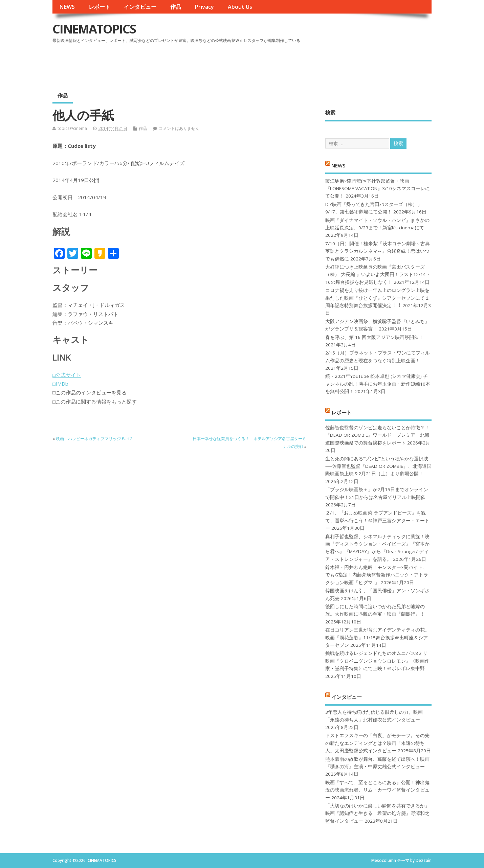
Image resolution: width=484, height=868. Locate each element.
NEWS (67, 7)
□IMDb (60, 384)
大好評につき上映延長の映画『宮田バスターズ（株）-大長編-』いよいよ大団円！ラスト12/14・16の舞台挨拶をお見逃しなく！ (378, 275)
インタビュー (140, 7)
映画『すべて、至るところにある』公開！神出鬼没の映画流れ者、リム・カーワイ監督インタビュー (377, 790)
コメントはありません (179, 128)
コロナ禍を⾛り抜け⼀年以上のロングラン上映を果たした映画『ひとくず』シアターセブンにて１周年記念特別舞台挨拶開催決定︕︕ (377, 298)
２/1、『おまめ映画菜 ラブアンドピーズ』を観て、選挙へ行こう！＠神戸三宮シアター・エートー (377, 520)
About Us (240, 7)
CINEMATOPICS (94, 29)
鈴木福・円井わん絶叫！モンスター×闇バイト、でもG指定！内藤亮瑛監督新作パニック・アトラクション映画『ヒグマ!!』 (377, 575)
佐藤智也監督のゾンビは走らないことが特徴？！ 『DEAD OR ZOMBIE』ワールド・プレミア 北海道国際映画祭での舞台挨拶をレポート (377, 435)
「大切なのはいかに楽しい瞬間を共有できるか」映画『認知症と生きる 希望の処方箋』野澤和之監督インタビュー (377, 813)
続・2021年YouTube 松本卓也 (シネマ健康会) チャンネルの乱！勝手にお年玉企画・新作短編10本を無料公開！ (378, 384)
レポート (100, 7)
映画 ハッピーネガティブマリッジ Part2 (94, 439)
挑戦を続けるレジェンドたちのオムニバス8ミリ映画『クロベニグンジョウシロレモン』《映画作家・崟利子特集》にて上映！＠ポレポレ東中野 (377, 661)
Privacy (204, 7)
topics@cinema (72, 128)
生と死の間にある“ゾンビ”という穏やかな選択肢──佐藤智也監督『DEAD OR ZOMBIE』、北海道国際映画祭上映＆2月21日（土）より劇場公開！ (378, 466)
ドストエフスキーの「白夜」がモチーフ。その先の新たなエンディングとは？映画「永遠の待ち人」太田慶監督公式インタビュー (377, 743)
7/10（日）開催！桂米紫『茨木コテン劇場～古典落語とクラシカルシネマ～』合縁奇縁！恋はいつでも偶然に (378, 251)
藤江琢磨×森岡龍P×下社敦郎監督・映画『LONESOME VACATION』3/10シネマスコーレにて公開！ (378, 189)
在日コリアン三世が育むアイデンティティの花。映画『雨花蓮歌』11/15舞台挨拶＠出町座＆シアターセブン (377, 637)
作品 (176, 7)
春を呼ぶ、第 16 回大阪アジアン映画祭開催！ (374, 337)
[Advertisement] (303, 64)
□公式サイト (67, 375)
